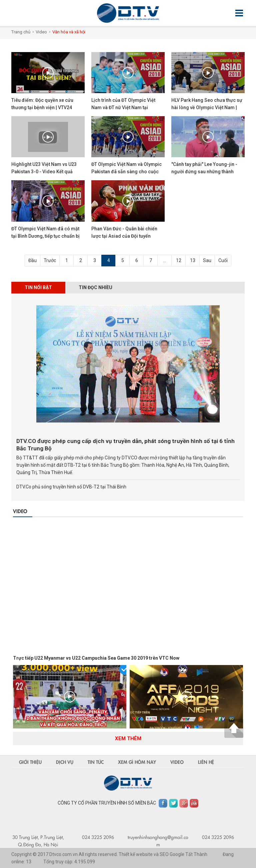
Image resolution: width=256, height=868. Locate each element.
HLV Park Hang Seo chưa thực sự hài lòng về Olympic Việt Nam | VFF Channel (207, 107)
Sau (207, 260)
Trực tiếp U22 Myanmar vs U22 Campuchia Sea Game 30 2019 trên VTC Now (96, 658)
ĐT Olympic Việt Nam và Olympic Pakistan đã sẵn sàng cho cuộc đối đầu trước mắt (126, 172)
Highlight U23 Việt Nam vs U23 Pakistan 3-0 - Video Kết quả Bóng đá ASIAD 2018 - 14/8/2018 (46, 172)
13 (193, 260)
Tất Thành (196, 854)
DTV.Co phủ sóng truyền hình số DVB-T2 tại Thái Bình (71, 487)
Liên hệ (206, 762)
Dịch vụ (65, 762)
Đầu (32, 260)
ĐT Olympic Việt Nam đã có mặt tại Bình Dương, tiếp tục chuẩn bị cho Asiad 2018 (45, 236)
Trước (50, 260)
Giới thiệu (30, 762)
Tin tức (96, 762)
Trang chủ (21, 32)
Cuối (223, 260)
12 (179, 260)
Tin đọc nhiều (95, 287)
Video (41, 32)
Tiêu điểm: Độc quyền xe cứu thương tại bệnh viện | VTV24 (42, 104)
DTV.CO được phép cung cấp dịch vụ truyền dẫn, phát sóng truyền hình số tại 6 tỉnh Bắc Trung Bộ (125, 445)
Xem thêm (128, 738)
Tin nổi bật (38, 287)
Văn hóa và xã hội (69, 32)
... (164, 260)
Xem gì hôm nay (137, 762)
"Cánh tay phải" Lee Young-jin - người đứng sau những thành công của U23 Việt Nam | (204, 172)
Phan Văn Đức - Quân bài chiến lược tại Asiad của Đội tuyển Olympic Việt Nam (124, 236)
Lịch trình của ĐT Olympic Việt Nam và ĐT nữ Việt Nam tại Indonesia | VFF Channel (123, 107)
